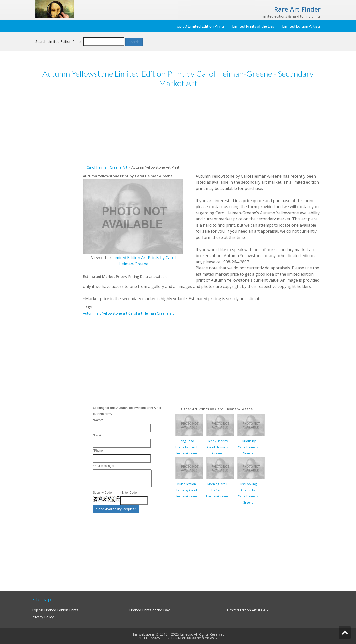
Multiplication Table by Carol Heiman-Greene (186, 490)
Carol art (135, 313)
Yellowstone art (115, 313)
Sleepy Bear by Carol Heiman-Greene (217, 447)
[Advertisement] (59, 169)
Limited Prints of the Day (253, 26)
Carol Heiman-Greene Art (107, 167)
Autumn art (92, 313)
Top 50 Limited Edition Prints (200, 26)
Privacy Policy (43, 617)
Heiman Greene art (159, 313)
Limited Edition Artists (301, 26)
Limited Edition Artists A (246, 610)
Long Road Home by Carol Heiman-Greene (186, 447)
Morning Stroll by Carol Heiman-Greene (217, 490)
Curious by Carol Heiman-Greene (248, 447)
